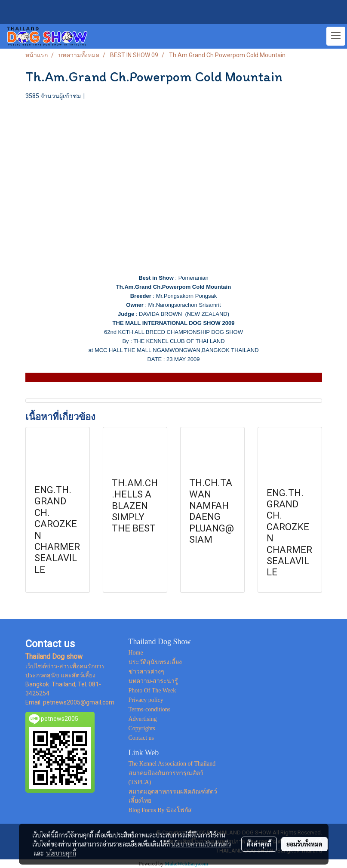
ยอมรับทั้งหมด (304, 844)
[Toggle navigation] (336, 36)
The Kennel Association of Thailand (172, 764)
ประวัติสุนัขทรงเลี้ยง (155, 662)
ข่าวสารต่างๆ (146, 672)
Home (136, 653)
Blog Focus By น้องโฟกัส (160, 810)
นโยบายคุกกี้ (61, 853)
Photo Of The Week (152, 690)
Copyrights (142, 728)
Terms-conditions (150, 709)
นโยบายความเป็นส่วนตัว (201, 844)
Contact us (141, 738)
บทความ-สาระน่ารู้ (154, 681)
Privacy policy (146, 700)
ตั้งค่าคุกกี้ (259, 844)
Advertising (143, 719)
